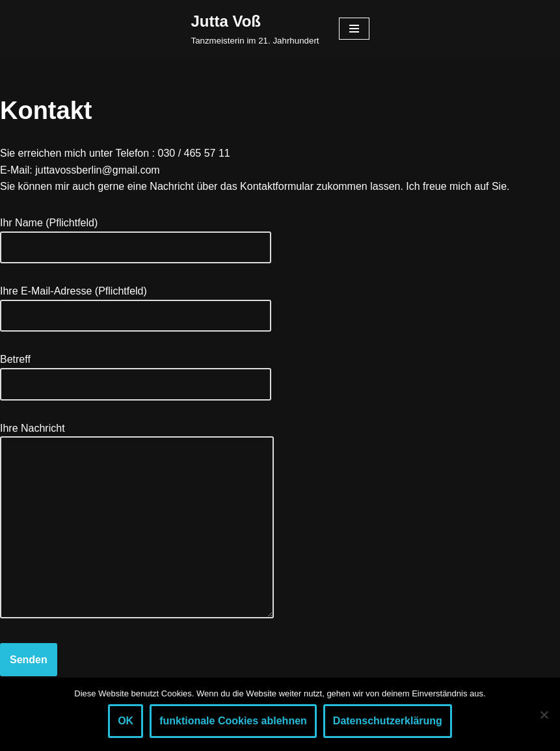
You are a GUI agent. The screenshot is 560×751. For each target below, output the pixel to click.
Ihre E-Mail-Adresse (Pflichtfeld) (136, 303)
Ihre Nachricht (137, 522)
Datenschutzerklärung (388, 721)
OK (126, 721)
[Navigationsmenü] (354, 29)
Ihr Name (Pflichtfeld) (136, 235)
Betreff (136, 372)
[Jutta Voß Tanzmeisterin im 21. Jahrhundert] (255, 29)
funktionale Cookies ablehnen (233, 721)
